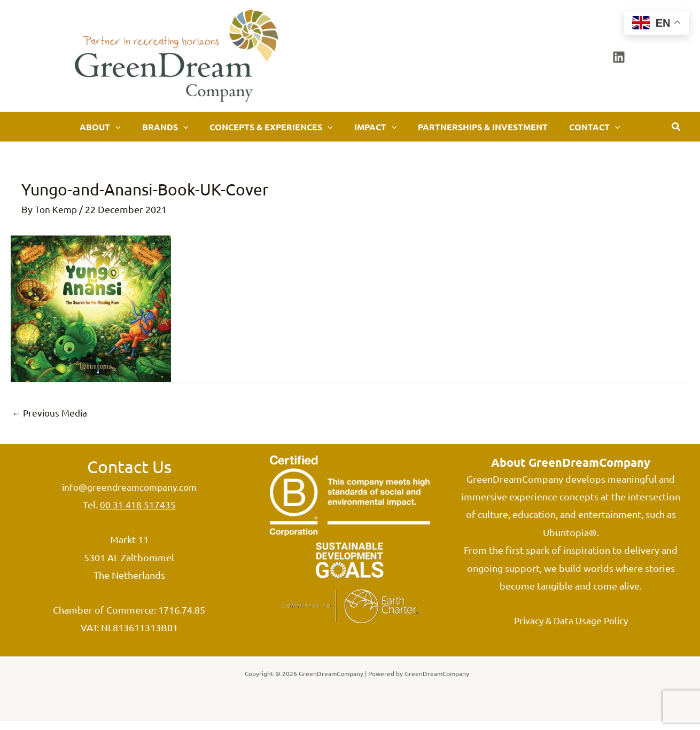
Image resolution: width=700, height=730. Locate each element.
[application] (155, 131)
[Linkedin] (619, 57)
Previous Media (51, 421)
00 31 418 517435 (138, 513)
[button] (140, 131)
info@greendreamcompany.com (129, 496)
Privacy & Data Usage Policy (571, 629)
